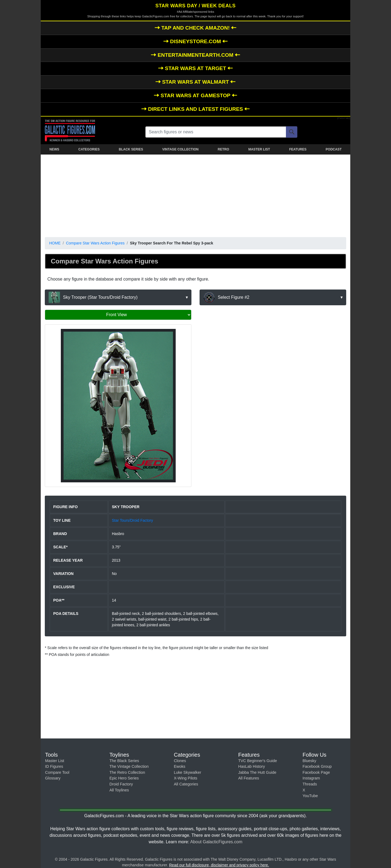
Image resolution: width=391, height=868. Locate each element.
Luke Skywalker (187, 772)
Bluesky (309, 761)
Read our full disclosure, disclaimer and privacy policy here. (219, 865)
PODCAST (334, 149)
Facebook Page (316, 772)
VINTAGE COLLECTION (180, 149)
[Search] (292, 132)
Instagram (311, 778)
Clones (180, 761)
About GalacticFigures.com (216, 842)
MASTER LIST (259, 149)
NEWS (54, 149)
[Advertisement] (195, 195)
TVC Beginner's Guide (258, 761)
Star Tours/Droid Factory (132, 520)
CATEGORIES (89, 149)
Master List (55, 761)
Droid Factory (121, 784)
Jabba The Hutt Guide (257, 772)
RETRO (223, 149)
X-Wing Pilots (185, 778)
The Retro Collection (127, 772)
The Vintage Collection (129, 766)
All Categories (186, 784)
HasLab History (251, 766)
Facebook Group (317, 766)
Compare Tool (57, 772)
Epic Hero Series (124, 778)
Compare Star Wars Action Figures (95, 243)
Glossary (53, 778)
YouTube (310, 796)
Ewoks (179, 766)
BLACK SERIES (131, 149)
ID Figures (54, 766)
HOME (55, 243)
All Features (249, 778)
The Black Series (124, 761)
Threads (310, 784)
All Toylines (119, 790)
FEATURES (298, 149)
